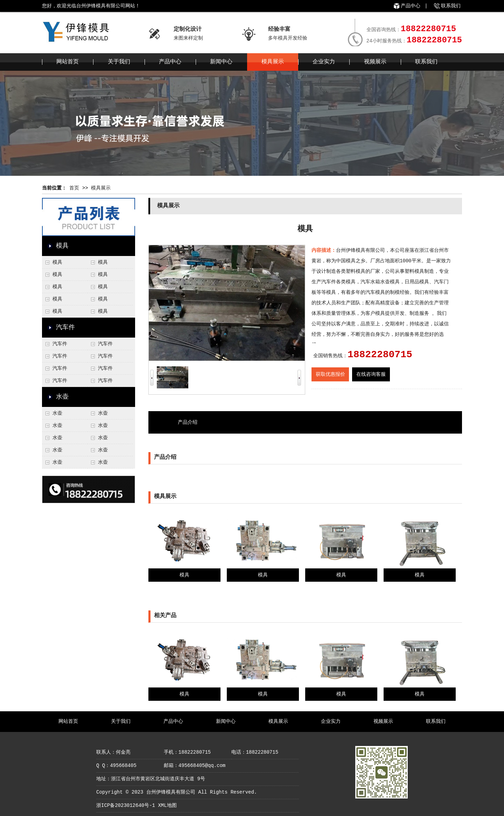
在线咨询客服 (371, 374)
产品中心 (411, 6)
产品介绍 (188, 422)
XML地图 (167, 805)
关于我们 (119, 62)
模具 (62, 246)
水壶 (62, 397)
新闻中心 (221, 62)
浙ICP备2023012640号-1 (126, 805)
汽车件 (65, 327)
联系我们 (451, 6)
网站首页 (68, 62)
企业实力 (324, 62)
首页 (74, 188)
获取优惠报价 (330, 374)
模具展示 (273, 62)
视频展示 (375, 62)
